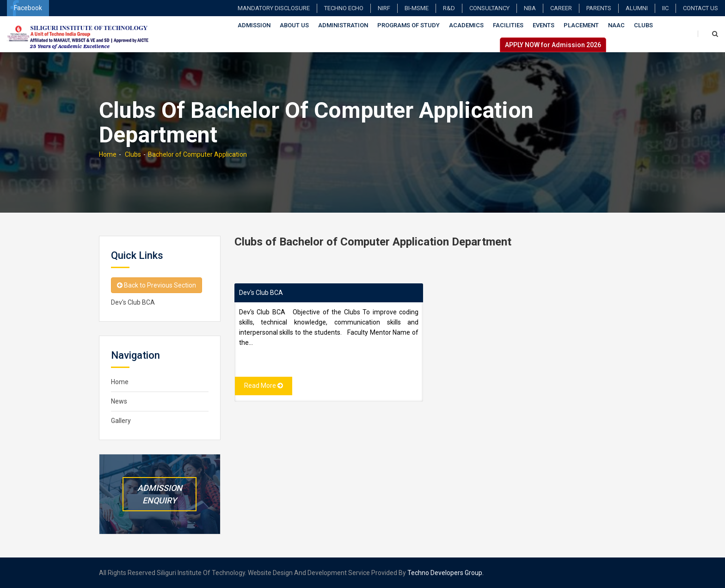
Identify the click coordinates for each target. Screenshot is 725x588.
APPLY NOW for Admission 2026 (553, 45)
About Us (294, 25)
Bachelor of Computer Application (197, 154)
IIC (665, 8)
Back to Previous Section (157, 285)
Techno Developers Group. (445, 573)
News (119, 401)
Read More (264, 386)
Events (544, 25)
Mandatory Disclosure (274, 8)
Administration (343, 25)
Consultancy (489, 8)
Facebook (26, 8)
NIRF (384, 8)
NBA (530, 8)
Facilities (508, 25)
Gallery (121, 421)
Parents (599, 8)
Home (108, 154)
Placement (581, 25)
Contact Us (700, 8)
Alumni (637, 8)
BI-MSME (417, 8)
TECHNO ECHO (344, 8)
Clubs (643, 25)
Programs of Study (409, 25)
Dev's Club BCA (261, 293)
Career (561, 8)
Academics (466, 25)
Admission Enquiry (160, 494)
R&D (449, 8)
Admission (254, 25)
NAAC (616, 25)
